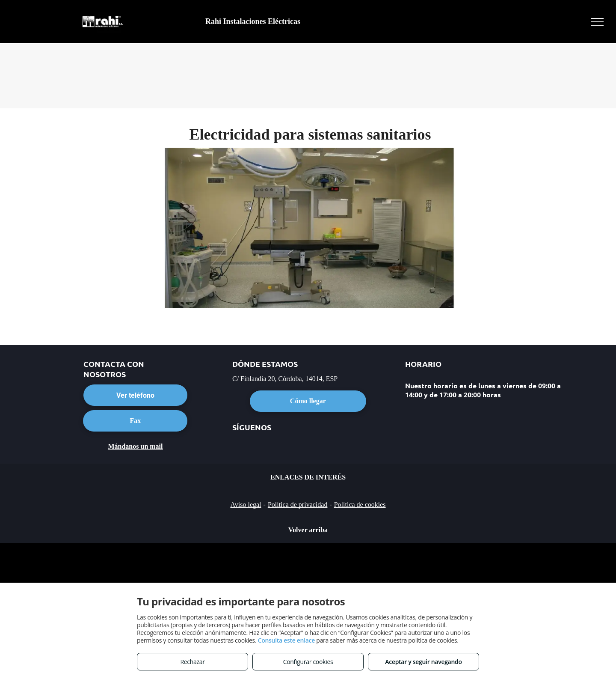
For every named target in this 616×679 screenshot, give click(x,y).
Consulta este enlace (286, 640)
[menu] (597, 22)
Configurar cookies (308, 662)
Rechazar (192, 662)
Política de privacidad (298, 505)
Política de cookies (360, 505)
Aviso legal (246, 505)
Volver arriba (308, 530)
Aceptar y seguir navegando (423, 662)
